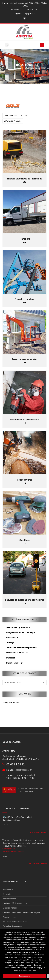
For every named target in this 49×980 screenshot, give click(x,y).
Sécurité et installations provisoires (22, 648)
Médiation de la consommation (15, 921)
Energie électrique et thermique (21, 632)
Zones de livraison (10, 908)
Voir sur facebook (34, 832)
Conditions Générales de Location (16, 903)
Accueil (19, 69)
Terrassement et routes (17, 653)
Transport (10, 658)
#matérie (14, 852)
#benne (21, 852)
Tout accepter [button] (24, 976)
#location (6, 852)
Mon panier (7, 894)
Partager (44, 832)
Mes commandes (9, 899)
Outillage (10, 643)
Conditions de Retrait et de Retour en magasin (21, 912)
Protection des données (12, 926)
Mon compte (8, 890)
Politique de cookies (28, 970)
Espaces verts (12, 638)
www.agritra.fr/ (9, 849)
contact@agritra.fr (23, 770)
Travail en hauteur (14, 663)
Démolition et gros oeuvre (18, 627)
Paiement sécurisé (10, 917)
